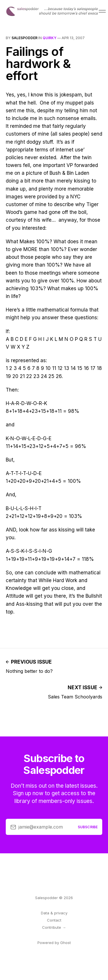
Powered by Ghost (54, 943)
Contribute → (54, 927)
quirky (50, 38)
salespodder (24, 38)
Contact (54, 920)
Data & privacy (54, 913)
